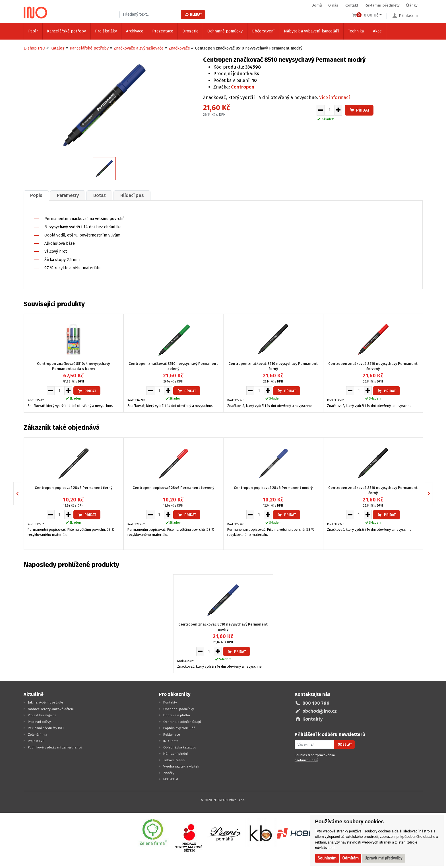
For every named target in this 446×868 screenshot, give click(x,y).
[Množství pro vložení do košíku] (329, 110)
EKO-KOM (171, 779)
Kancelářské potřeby (66, 31)
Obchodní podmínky (179, 709)
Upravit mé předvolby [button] (384, 858)
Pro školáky (106, 31)
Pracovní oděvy (39, 722)
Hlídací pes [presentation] (132, 195)
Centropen (243, 87)
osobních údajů (306, 760)
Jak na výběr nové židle (46, 702)
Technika (356, 31)
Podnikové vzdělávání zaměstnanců (55, 747)
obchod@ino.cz (320, 711)
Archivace (135, 31)
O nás (333, 5)
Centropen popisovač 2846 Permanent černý (74, 487)
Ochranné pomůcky (225, 31)
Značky (169, 773)
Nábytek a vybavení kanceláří (311, 31)
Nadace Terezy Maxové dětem (51, 709)
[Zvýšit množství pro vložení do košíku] (338, 110)
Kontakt (351, 5)
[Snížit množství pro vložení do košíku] (320, 110)
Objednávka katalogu (180, 747)
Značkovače (179, 48)
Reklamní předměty (382, 5)
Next (433, 494)
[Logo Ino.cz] (36, 13)
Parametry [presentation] (68, 195)
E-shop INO (34, 48)
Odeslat (345, 744)
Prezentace (163, 31)
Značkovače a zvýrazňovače (139, 48)
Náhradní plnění (175, 754)
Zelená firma (38, 735)
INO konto (171, 741)
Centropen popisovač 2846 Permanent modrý (273, 487)
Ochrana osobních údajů (182, 722)
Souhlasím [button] (327, 858)
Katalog (57, 48)
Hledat (193, 15)
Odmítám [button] (350, 858)
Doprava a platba (177, 715)
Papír (33, 31)
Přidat (359, 110)
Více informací (334, 97)
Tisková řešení (174, 760)
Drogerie (190, 31)
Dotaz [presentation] (100, 195)
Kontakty (170, 702)
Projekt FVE (36, 741)
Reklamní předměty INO (46, 728)
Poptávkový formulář (179, 728)
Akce (377, 31)
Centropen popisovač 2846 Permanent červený (173, 487)
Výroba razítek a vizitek (181, 766)
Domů (317, 5)
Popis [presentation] (36, 195)
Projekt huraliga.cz (42, 715)
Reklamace (172, 735)
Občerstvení (263, 31)
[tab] (36, 195)
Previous (21, 494)
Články (412, 5)
